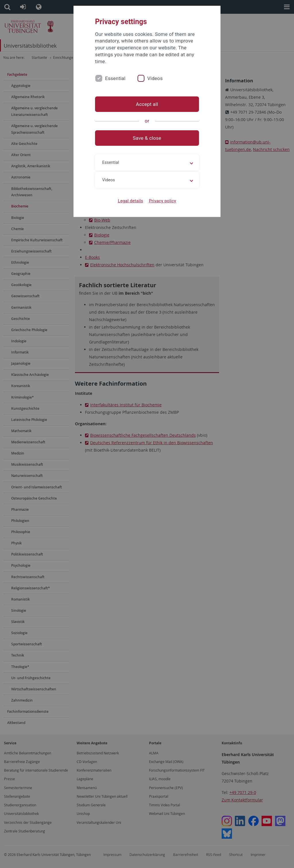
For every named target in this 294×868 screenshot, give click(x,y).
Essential (115, 78)
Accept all (147, 104)
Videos (155, 78)
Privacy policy (162, 201)
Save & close (147, 138)
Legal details (131, 201)
